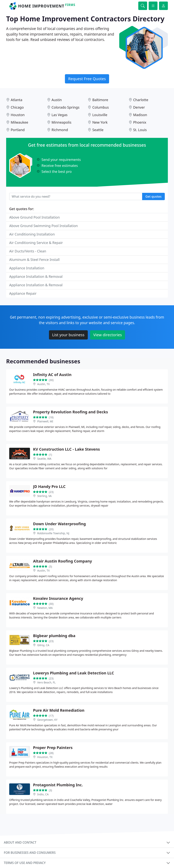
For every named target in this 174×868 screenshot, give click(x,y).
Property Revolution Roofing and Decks (70, 412)
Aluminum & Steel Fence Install (34, 260)
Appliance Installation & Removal (36, 276)
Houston (18, 115)
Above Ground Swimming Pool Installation (43, 226)
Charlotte (141, 100)
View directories (108, 335)
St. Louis (140, 130)
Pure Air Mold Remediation (59, 710)
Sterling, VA (44, 496)
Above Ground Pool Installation (34, 217)
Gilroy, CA (43, 645)
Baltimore (100, 100)
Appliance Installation (27, 268)
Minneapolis (61, 122)
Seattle (98, 130)
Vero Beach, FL (46, 682)
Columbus (101, 107)
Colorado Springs (65, 107)
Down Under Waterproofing (59, 524)
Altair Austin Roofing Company (63, 561)
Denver (139, 107)
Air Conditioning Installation (32, 234)
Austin (57, 100)
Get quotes (153, 196)
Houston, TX (45, 757)
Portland (18, 130)
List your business (68, 335)
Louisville (100, 115)
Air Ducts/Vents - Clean (28, 251)
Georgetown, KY (47, 720)
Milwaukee (19, 122)
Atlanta (17, 100)
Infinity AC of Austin (52, 375)
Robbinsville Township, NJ (53, 533)
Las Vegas (59, 115)
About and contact (20, 842)
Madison (140, 115)
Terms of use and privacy (25, 863)
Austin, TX (43, 384)
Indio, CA (43, 794)
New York (100, 122)
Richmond (60, 130)
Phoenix (140, 122)
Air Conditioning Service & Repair (36, 243)
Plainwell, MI (45, 421)
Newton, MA (45, 608)
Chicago (17, 107)
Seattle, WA (44, 459)
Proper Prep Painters (53, 748)
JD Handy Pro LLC (49, 486)
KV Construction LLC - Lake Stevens (66, 449)
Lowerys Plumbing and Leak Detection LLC (73, 673)
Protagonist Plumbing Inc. (58, 785)
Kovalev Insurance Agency (58, 598)
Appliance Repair (23, 293)
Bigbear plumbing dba (54, 636)
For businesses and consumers (30, 853)
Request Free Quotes (87, 79)
